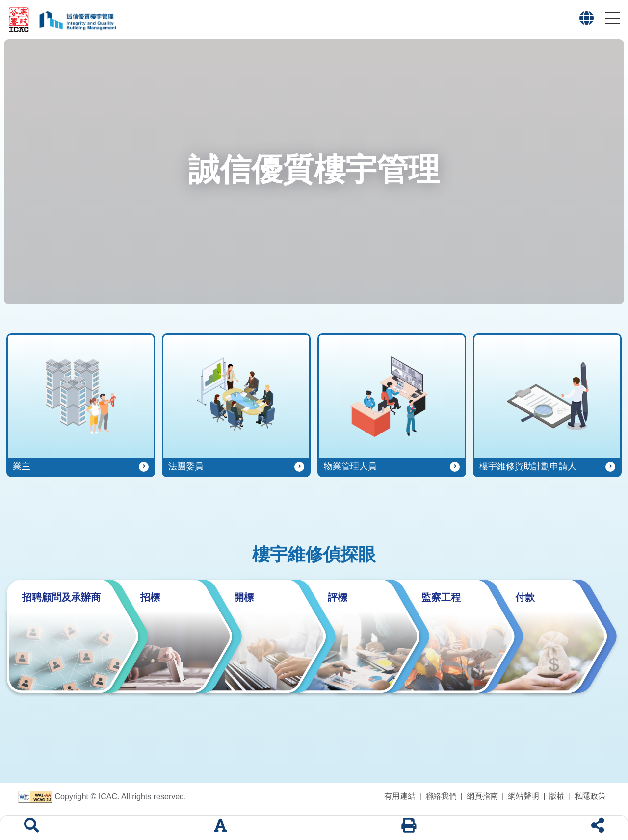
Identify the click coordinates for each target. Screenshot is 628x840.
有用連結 (400, 796)
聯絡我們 (441, 796)
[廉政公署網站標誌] (19, 20)
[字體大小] (220, 828)
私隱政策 (590, 796)
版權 (557, 796)
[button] (612, 18)
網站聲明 (523, 796)
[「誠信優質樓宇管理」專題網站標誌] (75, 20)
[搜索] (31, 828)
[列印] (409, 828)
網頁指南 (482, 796)
